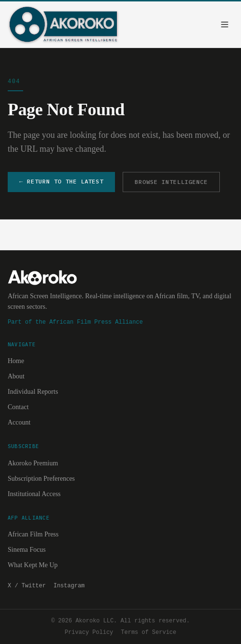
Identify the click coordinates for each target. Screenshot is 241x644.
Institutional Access (34, 494)
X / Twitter (27, 586)
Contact (18, 407)
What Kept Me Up (33, 565)
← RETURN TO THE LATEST (61, 181)
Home (16, 361)
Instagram (69, 586)
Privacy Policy (89, 632)
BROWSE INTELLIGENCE (171, 182)
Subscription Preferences (41, 479)
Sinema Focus (27, 550)
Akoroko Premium (33, 463)
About (16, 376)
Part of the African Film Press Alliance (75, 322)
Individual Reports (33, 392)
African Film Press (33, 534)
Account (19, 422)
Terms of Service (148, 632)
